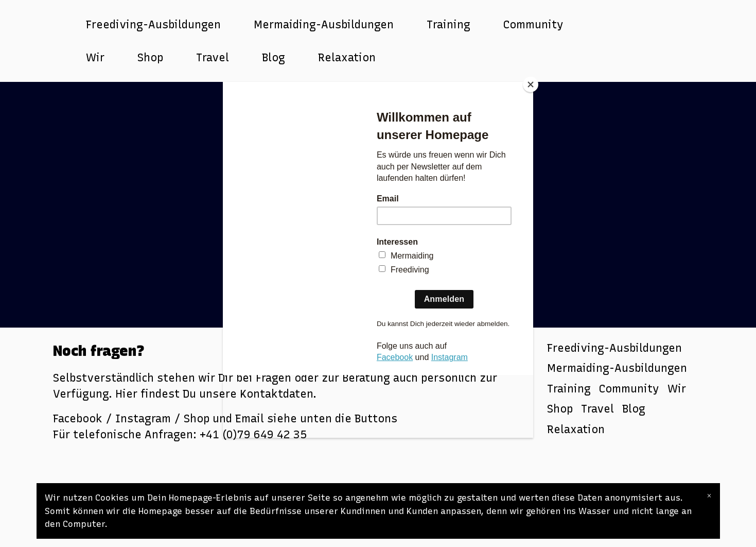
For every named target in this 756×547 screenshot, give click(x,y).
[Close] (531, 84)
